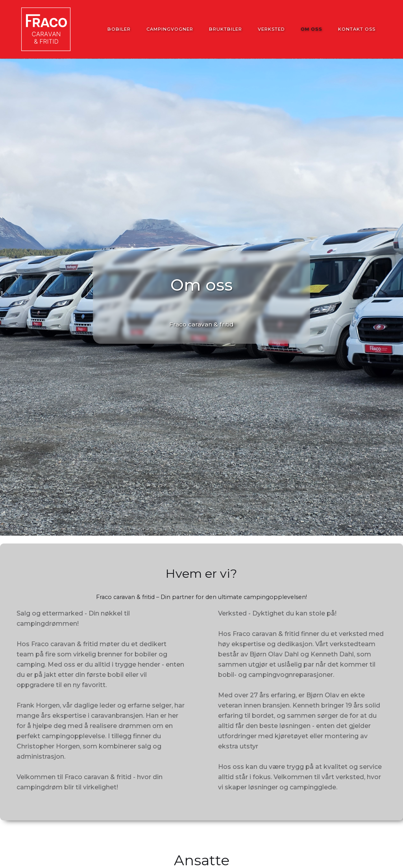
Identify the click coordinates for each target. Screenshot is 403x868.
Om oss (311, 29)
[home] (46, 29)
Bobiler (119, 29)
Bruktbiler (226, 29)
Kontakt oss (357, 29)
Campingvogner (170, 29)
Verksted (271, 29)
